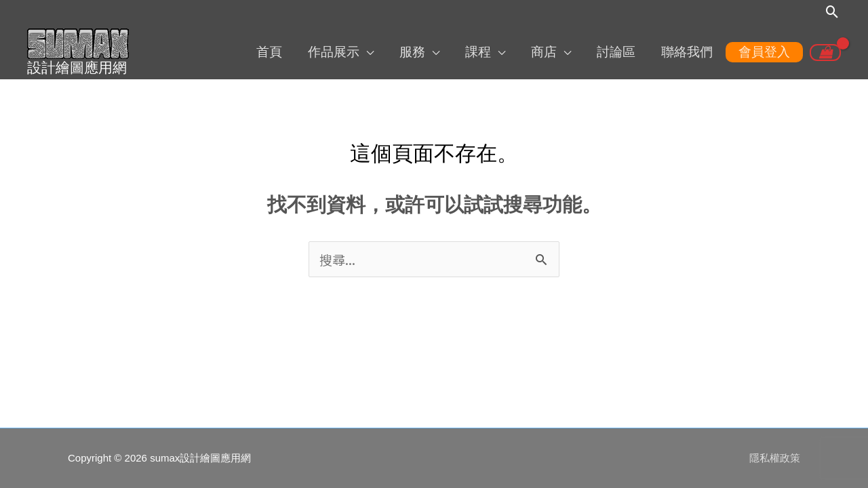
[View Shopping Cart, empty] (825, 53)
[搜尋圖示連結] (832, 12)
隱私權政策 (775, 458)
